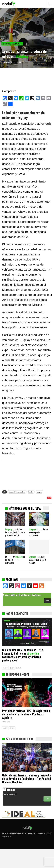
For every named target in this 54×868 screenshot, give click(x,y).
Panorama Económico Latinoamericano (13, 44)
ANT (5, 687)
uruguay (39, 492)
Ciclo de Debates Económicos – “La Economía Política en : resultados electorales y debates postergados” (23, 674)
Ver (47, 818)
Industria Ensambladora (17, 492)
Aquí (47, 620)
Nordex (31, 492)
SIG (12, 687)
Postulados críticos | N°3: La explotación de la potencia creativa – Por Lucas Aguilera (26, 734)
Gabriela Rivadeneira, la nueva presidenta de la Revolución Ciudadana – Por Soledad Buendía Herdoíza (26, 798)
